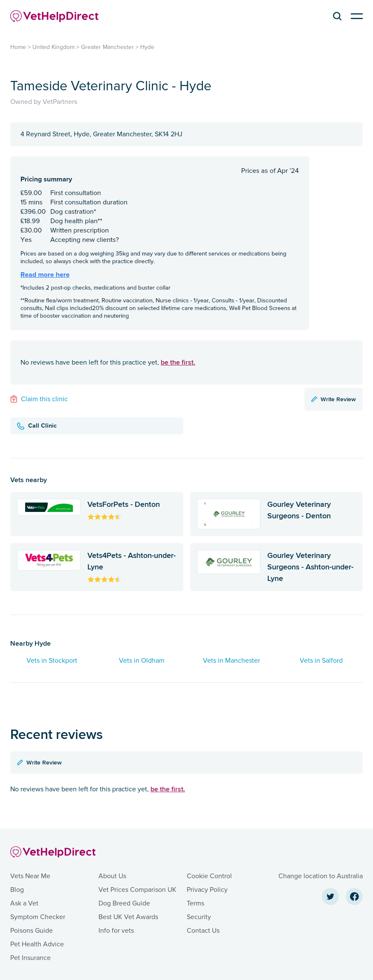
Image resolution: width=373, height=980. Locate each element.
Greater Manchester (107, 47)
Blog (17, 890)
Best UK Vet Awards (128, 917)
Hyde (147, 47)
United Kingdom (53, 47)
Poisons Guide (32, 931)
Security (199, 917)
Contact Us (203, 931)
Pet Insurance (30, 958)
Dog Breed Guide (124, 903)
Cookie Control (209, 876)
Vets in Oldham (142, 661)
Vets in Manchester (231, 661)
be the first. (178, 362)
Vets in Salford (321, 661)
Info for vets (116, 931)
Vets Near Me (30, 876)
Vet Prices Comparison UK (137, 890)
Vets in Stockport (52, 661)
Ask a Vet (24, 903)
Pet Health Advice (37, 944)
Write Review (334, 399)
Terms (195, 903)
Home (18, 47)
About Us (112, 876)
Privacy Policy (207, 890)
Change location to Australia (321, 876)
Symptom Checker (38, 917)
